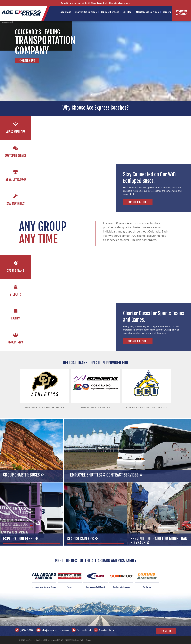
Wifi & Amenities (16, 132)
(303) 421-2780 (27, 630)
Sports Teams (16, 271)
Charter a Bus (27, 61)
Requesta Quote (182, 13)
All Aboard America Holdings (101, 3)
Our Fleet (128, 12)
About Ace (66, 12)
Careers (167, 12)
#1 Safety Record (16, 179)
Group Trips (16, 342)
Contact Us (166, 631)
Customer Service (16, 156)
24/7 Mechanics (16, 204)
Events (16, 318)
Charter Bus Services (86, 12)
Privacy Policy (79, 640)
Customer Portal (84, 630)
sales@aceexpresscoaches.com (55, 630)
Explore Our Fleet (138, 202)
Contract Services (110, 12)
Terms (88, 640)
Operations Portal (107, 630)
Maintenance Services (147, 12)
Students (16, 294)
